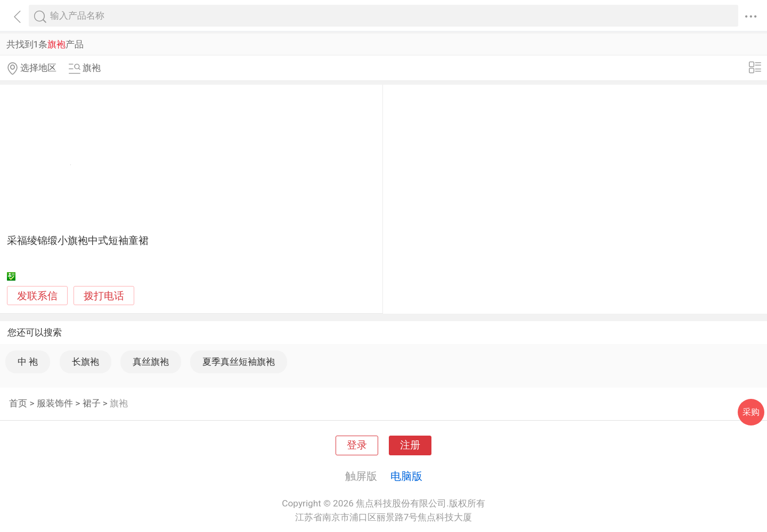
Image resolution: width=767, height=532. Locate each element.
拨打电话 (104, 296)
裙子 (92, 403)
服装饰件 (55, 403)
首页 (18, 403)
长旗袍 (85, 362)
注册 (410, 445)
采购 (751, 412)
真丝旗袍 (151, 362)
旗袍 (119, 403)
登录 (357, 445)
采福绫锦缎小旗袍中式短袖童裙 (78, 241)
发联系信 (37, 296)
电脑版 (406, 476)
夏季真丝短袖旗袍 (239, 362)
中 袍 (28, 362)
